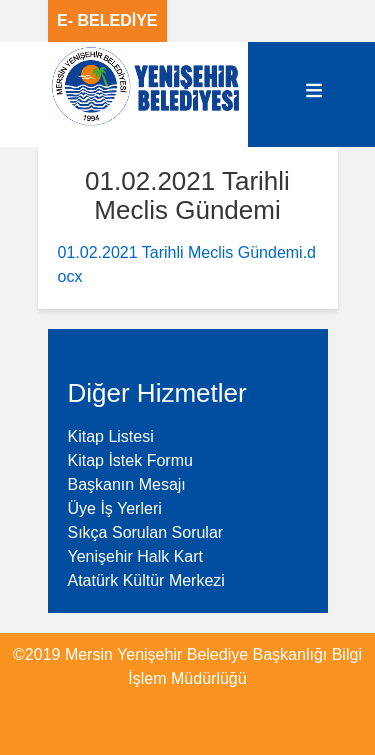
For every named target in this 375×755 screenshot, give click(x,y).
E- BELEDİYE (107, 20)
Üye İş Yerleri (115, 508)
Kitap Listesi (111, 436)
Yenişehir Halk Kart (135, 556)
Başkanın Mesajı (127, 484)
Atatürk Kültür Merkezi (146, 580)
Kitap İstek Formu (130, 460)
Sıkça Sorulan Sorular (146, 532)
